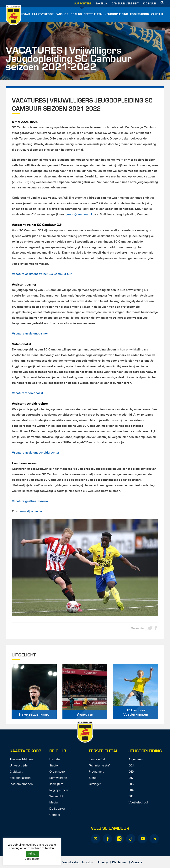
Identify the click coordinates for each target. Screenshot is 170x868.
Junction (87, 863)
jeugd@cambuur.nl (79, 215)
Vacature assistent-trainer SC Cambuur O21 (42, 274)
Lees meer (32, 859)
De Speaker (57, 809)
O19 (131, 772)
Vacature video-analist (27, 393)
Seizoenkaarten (20, 778)
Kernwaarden (58, 778)
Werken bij (56, 796)
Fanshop (62, 14)
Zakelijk (101, 4)
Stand (93, 778)
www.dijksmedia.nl (32, 511)
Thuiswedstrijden (21, 759)
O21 (131, 766)
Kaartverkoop (43, 14)
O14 (131, 790)
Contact (55, 815)
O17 (131, 778)
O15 (131, 784)
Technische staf (99, 766)
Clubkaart (16, 772)
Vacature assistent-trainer (30, 334)
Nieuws (25, 14)
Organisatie (57, 772)
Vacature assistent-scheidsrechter (36, 453)
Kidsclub (149, 4)
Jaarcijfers (56, 784)
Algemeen (136, 759)
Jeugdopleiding (117, 14)
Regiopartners (59, 790)
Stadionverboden (21, 784)
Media (53, 803)
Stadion (54, 766)
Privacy (103, 863)
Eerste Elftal (104, 751)
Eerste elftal (93, 14)
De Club (76, 14)
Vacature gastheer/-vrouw (30, 501)
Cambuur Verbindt (125, 4)
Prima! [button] (32, 854)
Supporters (83, 4)
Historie (55, 759)
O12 (131, 796)
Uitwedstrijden (19, 766)
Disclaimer (120, 863)
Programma (96, 772)
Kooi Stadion (140, 14)
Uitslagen (95, 784)
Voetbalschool (138, 803)
